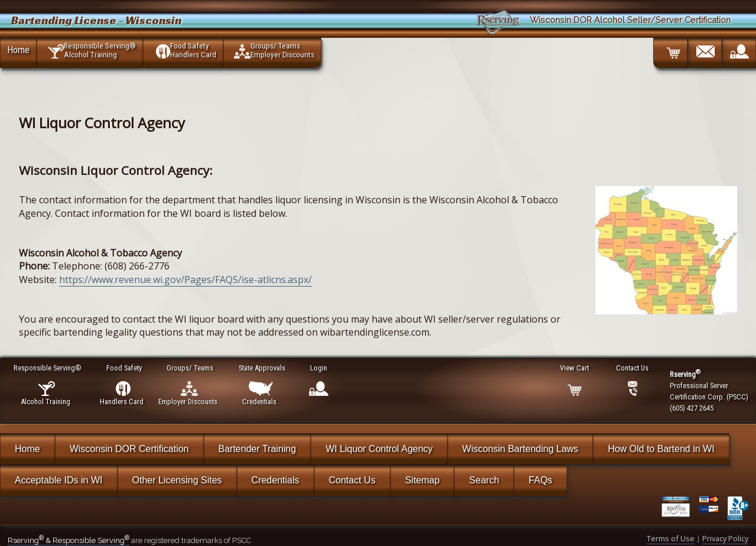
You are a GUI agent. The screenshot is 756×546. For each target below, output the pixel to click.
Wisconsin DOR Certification (129, 449)
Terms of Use (671, 538)
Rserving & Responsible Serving (69, 540)
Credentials (276, 480)
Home (18, 50)
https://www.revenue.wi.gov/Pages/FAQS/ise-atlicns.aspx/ (185, 279)
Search (484, 480)
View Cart (575, 368)
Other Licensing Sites (177, 480)
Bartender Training (258, 449)
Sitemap (423, 480)
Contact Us (352, 480)
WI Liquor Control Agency (379, 449)
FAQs (540, 480)
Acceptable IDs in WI (59, 480)
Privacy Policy (725, 538)
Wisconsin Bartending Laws (521, 449)
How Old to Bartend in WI (661, 449)
